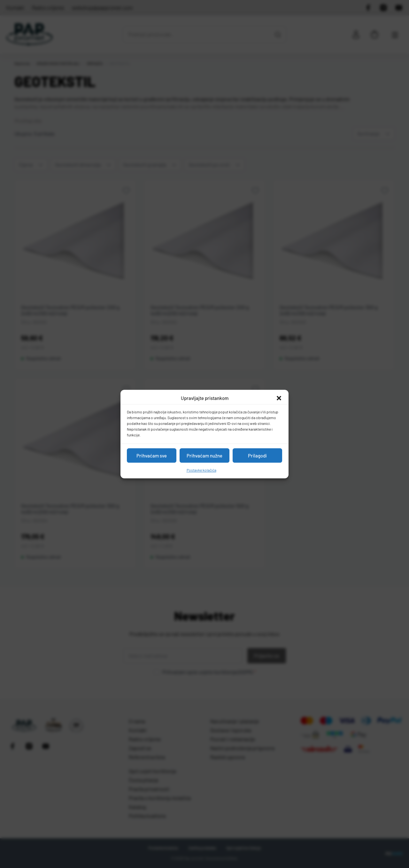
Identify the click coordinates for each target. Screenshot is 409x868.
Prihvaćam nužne (204, 456)
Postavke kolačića (201, 470)
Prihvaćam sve (152, 456)
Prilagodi (257, 456)
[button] (279, 398)
